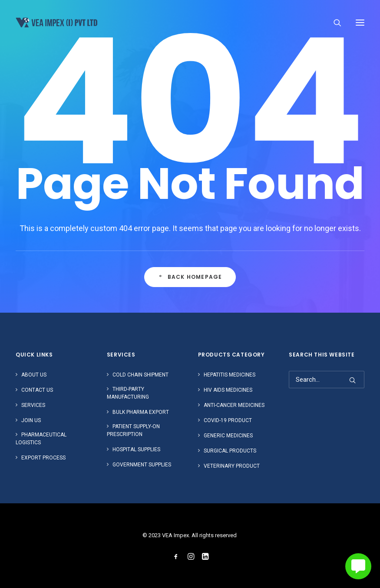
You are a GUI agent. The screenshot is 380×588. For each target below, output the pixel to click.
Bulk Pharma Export (141, 412)
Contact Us (37, 390)
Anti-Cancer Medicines (234, 405)
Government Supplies (142, 465)
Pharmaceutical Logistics (41, 439)
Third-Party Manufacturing (128, 393)
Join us (31, 420)
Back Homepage (190, 277)
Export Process (43, 458)
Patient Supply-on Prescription (133, 430)
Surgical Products (230, 451)
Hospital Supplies (136, 449)
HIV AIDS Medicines (228, 390)
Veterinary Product (232, 466)
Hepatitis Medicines (230, 375)
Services (33, 405)
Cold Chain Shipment (140, 375)
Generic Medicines (228, 436)
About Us (34, 375)
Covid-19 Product (228, 420)
